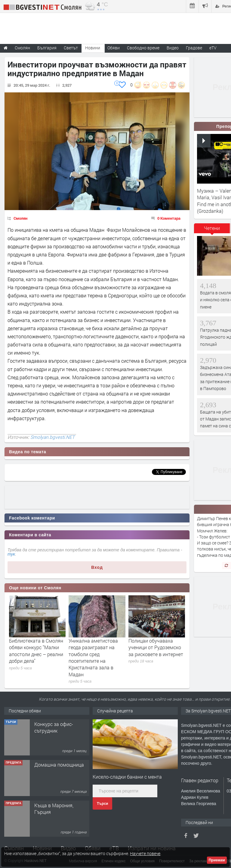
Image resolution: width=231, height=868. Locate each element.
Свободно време (143, 48)
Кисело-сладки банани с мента (127, 777)
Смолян (20, 218)
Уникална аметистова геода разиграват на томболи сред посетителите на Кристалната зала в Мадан (93, 657)
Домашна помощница (59, 765)
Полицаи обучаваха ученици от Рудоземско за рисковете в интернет (156, 647)
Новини (93, 48)
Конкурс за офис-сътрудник (54, 727)
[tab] (212, 230)
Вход (97, 567)
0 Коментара (169, 218)
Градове (194, 48)
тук (11, 554)
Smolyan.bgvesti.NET (52, 437)
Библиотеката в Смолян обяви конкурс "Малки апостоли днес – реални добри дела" (36, 651)
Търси (102, 804)
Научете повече (145, 853)
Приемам (217, 860)
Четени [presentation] (212, 228)
